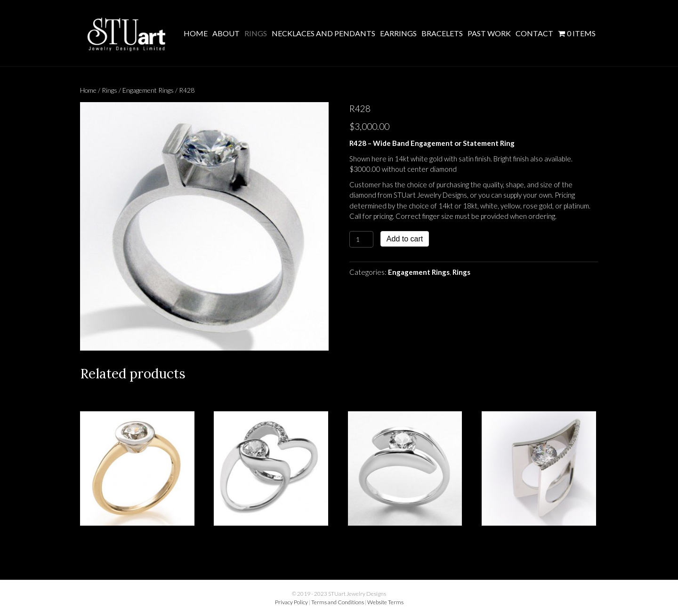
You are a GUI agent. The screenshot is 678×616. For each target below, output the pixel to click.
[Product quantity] (361, 239)
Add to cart (405, 239)
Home (196, 33)
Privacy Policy (291, 602)
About (226, 33)
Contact (534, 33)
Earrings (398, 33)
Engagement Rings (148, 90)
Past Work (489, 33)
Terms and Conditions (338, 602)
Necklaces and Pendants (323, 33)
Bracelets (442, 33)
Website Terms (385, 602)
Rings (256, 33)
